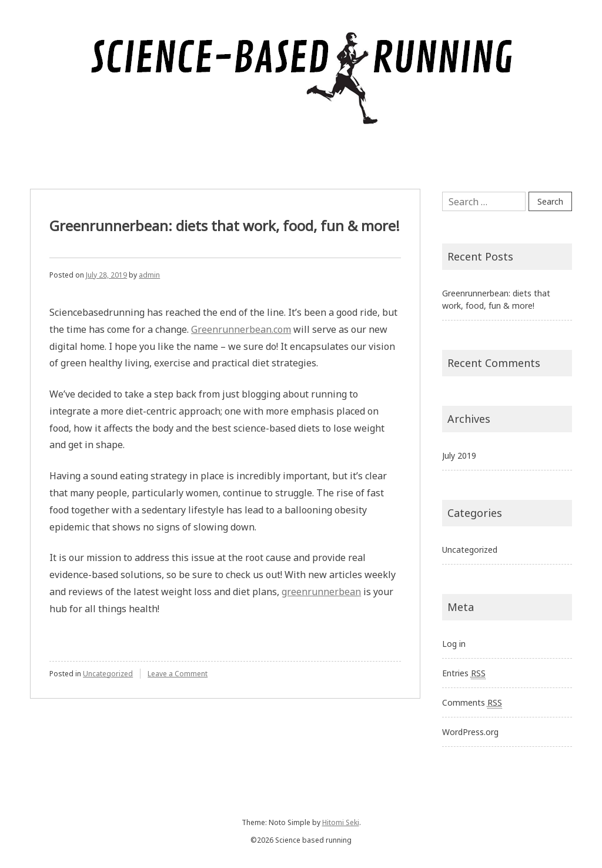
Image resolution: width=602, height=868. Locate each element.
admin (149, 275)
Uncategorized (108, 674)
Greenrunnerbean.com (241, 329)
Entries (464, 673)
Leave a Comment (178, 674)
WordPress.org (470, 732)
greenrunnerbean (321, 592)
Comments (472, 703)
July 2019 (459, 455)
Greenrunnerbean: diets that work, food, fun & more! (225, 226)
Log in (454, 644)
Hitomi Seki (341, 822)
